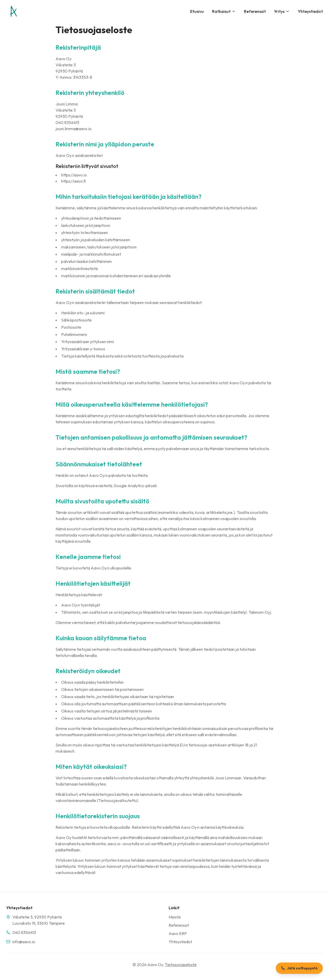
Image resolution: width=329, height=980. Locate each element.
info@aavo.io (24, 942)
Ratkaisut (224, 11)
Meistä (175, 917)
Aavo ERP (178, 933)
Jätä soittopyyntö (299, 968)
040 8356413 (24, 932)
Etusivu (197, 11)
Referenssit (255, 11)
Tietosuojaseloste (181, 965)
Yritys (282, 11)
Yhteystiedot (310, 11)
